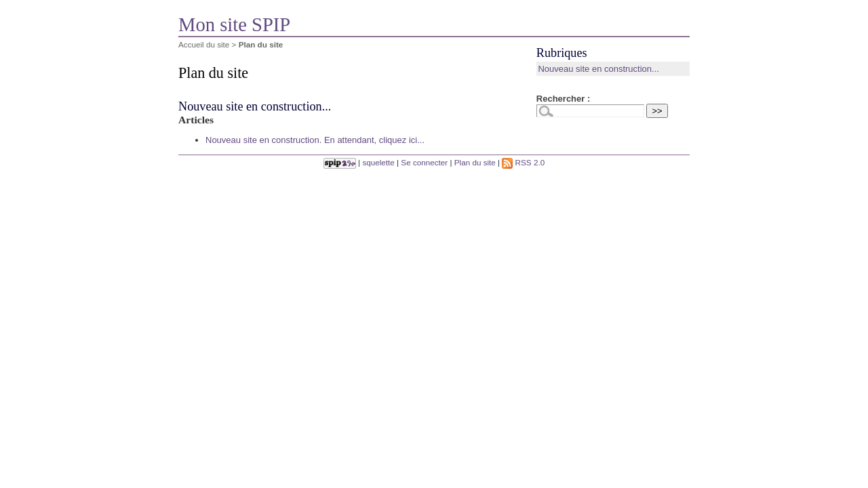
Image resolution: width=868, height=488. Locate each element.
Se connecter (424, 162)
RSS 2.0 (523, 162)
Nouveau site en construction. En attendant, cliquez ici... (315, 140)
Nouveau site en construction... (255, 106)
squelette (378, 162)
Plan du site (475, 162)
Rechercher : (563, 99)
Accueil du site (204, 44)
